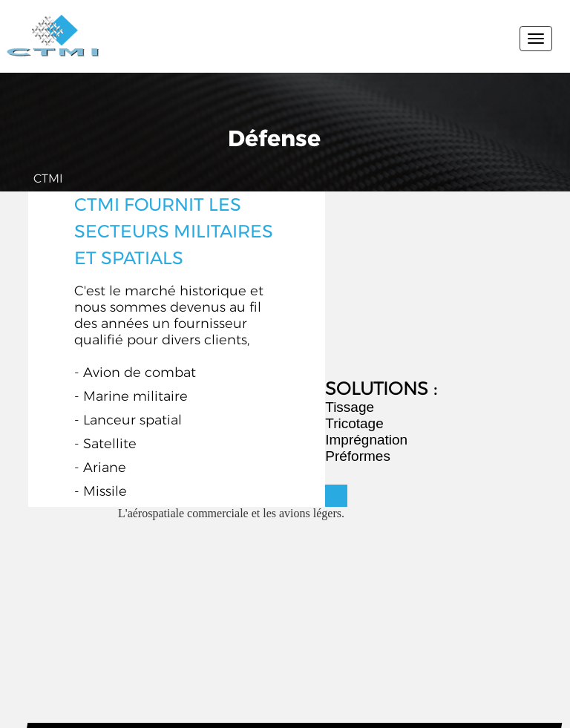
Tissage (350, 407)
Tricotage (354, 423)
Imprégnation (366, 440)
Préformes (358, 456)
